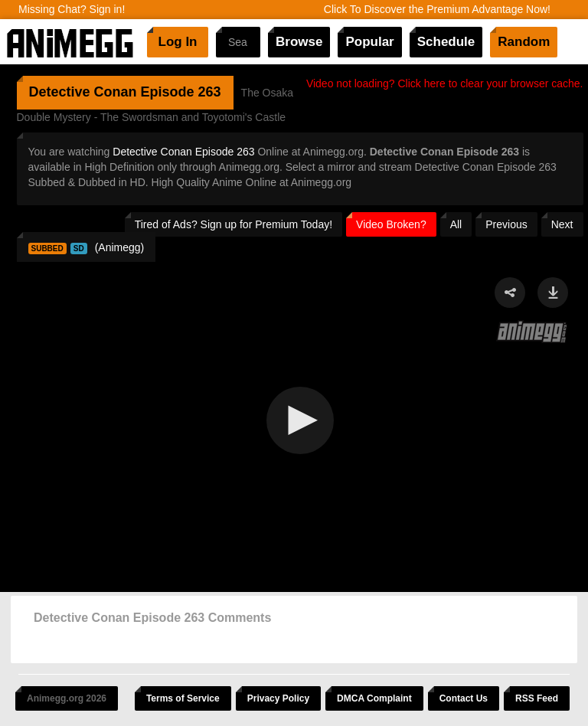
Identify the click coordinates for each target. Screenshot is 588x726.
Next (562, 224)
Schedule (446, 42)
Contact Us (464, 698)
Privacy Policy (278, 698)
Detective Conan (83, 92)
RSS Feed (537, 698)
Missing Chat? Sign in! (72, 9)
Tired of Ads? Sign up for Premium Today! (234, 224)
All (456, 224)
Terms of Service (183, 698)
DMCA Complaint (374, 698)
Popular (369, 42)
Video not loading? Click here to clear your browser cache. (445, 83)
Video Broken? (391, 224)
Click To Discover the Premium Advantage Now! (437, 9)
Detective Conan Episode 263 (183, 152)
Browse (299, 42)
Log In (178, 42)
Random (524, 42)
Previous (506, 224)
